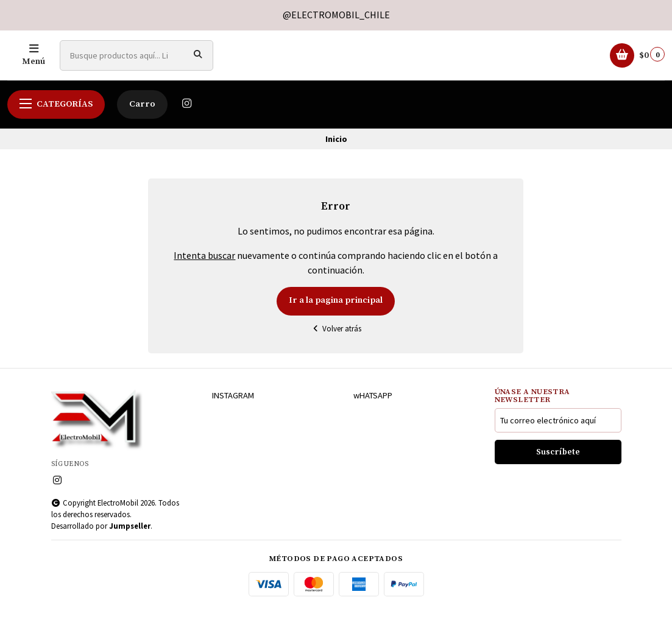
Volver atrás (336, 359)
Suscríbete (558, 483)
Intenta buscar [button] (204, 286)
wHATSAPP (373, 426)
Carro (142, 135)
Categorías (56, 135)
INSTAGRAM (233, 426)
